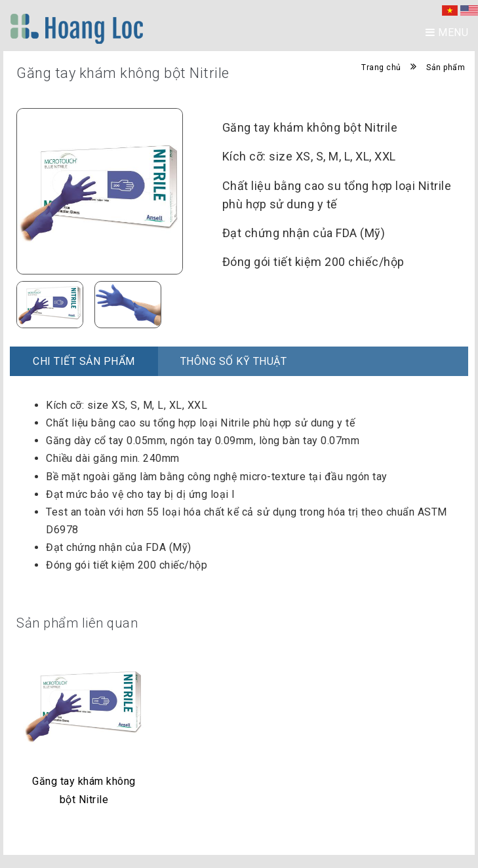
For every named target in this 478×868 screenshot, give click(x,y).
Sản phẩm (446, 67)
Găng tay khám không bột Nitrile (84, 790)
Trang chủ (381, 67)
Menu (447, 32)
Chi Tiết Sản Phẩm (84, 361)
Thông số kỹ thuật (234, 361)
